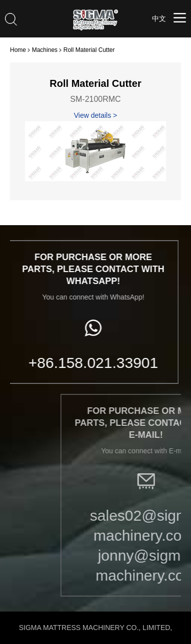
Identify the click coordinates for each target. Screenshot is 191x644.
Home (18, 50)
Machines (45, 50)
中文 (159, 18)
